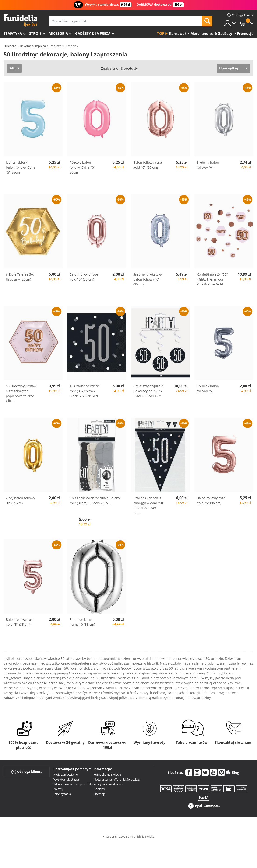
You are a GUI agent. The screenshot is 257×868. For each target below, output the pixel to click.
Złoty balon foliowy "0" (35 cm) (20, 500)
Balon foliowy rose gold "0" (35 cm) (84, 277)
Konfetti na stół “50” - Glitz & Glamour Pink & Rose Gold (212, 279)
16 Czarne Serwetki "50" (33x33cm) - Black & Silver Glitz (84, 391)
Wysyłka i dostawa (66, 779)
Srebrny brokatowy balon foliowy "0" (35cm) (148, 279)
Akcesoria (58, 33)
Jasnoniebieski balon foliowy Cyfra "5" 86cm (21, 167)
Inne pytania (62, 794)
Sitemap (99, 794)
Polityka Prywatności (108, 784)
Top (161, 33)
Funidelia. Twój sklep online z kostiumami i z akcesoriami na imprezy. (20, 21)
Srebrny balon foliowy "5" (208, 389)
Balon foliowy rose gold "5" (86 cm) (211, 500)
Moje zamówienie (66, 774)
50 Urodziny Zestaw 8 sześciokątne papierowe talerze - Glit (21, 393)
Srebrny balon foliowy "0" (208, 165)
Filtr (13, 68)
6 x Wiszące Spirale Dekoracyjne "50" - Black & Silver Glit (148, 391)
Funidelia (10, 46)
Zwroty (58, 789)
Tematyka (13, 33)
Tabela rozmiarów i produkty (73, 784)
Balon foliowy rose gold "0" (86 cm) (148, 165)
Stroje (35, 33)
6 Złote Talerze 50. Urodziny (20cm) (20, 277)
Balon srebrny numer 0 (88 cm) (82, 622)
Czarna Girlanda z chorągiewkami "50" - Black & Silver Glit (149, 505)
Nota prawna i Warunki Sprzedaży (117, 779)
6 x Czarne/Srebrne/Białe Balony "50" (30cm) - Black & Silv (95, 500)
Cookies (99, 789)
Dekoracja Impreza (33, 46)
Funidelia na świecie (107, 774)
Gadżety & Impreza (93, 33)
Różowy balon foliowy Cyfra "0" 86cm (82, 167)
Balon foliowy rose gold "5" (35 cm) (20, 622)
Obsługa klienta (27, 772)
